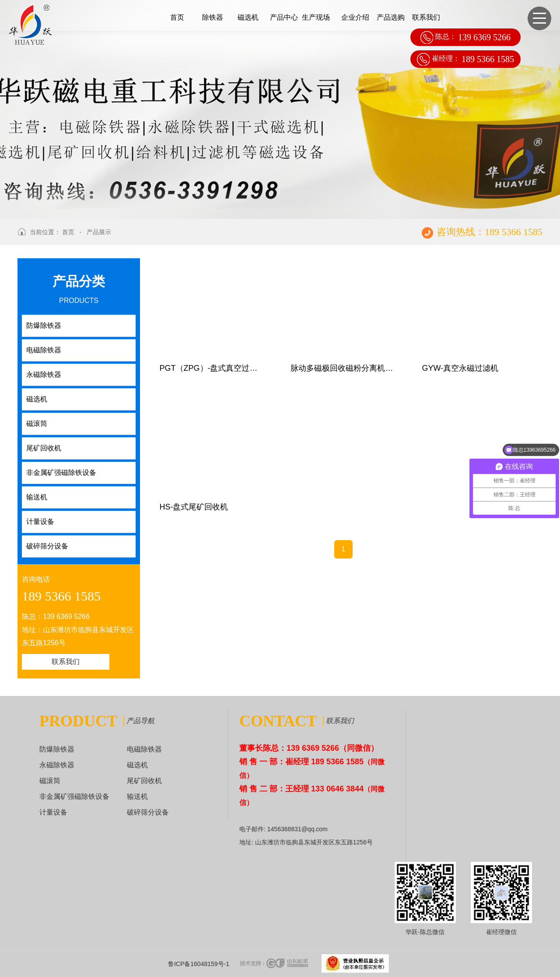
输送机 (137, 796)
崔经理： (465, 59)
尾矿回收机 (144, 781)
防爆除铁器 (57, 749)
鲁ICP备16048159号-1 (199, 964)
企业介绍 (355, 17)
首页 (177, 17)
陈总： (465, 37)
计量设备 (53, 812)
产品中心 (284, 17)
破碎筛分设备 (148, 812)
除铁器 (213, 17)
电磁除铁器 (144, 749)
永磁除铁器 (57, 765)
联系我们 (426, 17)
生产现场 (316, 17)
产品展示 (99, 232)
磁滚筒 (50, 781)
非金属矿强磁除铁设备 (74, 796)
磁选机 (248, 17)
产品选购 (391, 17)
